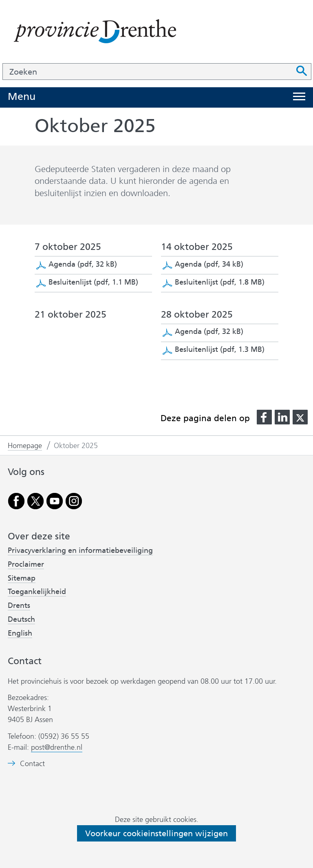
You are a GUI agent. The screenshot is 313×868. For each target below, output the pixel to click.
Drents (19, 605)
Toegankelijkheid (37, 592)
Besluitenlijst (93, 282)
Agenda (83, 264)
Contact (32, 764)
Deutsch (21, 619)
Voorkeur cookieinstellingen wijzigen (156, 833)
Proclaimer (26, 564)
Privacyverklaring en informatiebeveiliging (80, 550)
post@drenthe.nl (57, 747)
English (20, 633)
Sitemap (22, 578)
